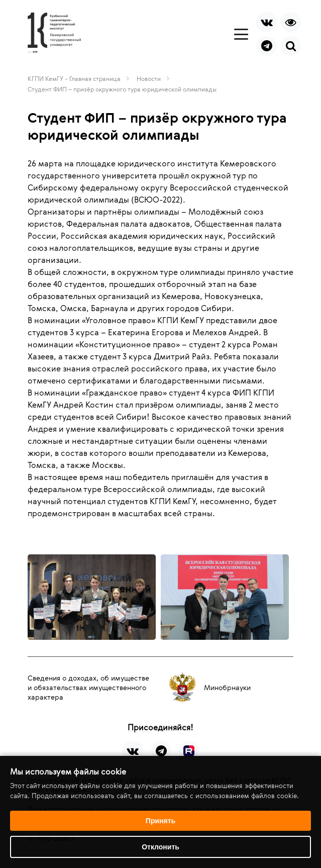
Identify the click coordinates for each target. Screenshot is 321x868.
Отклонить (160, 847)
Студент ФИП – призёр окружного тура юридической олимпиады (122, 89)
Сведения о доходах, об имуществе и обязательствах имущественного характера (88, 687)
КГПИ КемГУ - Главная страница (74, 78)
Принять (160, 821)
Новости (149, 78)
